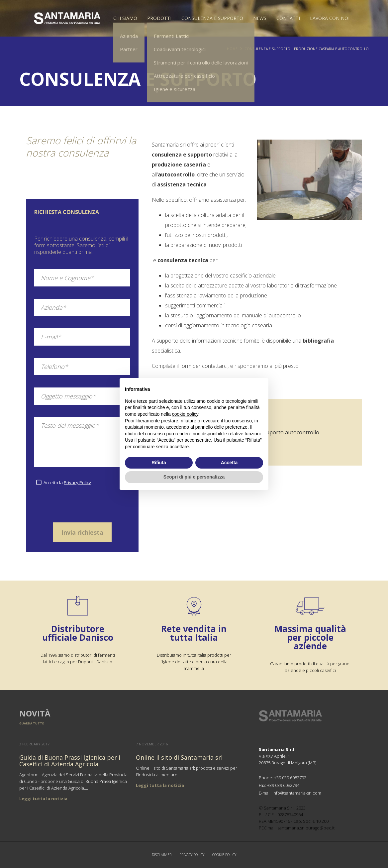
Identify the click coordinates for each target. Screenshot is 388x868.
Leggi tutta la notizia (43, 799)
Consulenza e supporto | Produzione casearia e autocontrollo (307, 49)
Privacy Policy (77, 483)
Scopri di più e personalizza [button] (194, 477)
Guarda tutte (32, 723)
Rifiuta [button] (159, 463)
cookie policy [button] (185, 414)
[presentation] (82, 507)
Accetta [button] (229, 463)
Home (232, 49)
